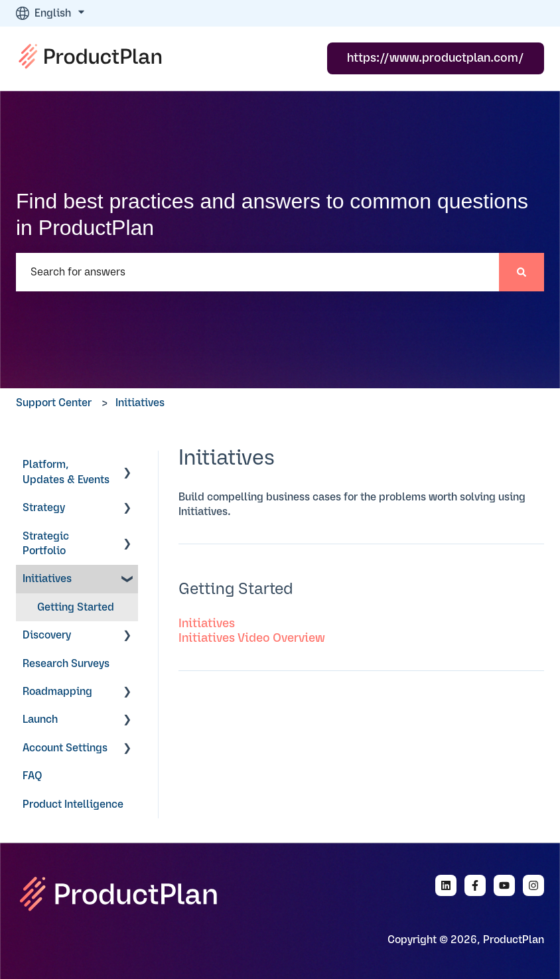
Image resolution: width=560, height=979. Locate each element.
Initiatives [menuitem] (47, 579)
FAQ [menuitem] (33, 776)
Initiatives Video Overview (252, 639)
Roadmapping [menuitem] (57, 692)
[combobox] (257, 272)
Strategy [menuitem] (44, 508)
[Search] (522, 272)
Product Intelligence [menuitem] (73, 804)
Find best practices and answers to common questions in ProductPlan (272, 214)
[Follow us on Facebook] (475, 885)
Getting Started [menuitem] (76, 607)
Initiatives (140, 403)
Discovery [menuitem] (47, 635)
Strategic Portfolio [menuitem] (46, 544)
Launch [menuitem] (40, 719)
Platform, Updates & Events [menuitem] (66, 472)
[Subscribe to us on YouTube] (504, 885)
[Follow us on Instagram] (533, 885)
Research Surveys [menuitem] (66, 664)
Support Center (54, 403)
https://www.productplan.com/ (436, 58)
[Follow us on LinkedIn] (446, 885)
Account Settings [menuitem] (65, 748)
